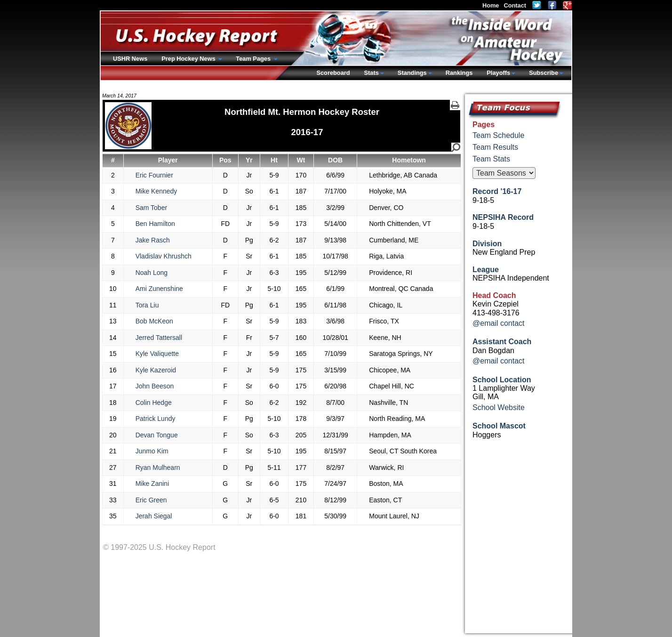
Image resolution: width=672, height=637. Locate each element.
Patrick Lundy (156, 419)
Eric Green (151, 500)
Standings (412, 73)
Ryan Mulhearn (158, 468)
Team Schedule (498, 135)
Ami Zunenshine (159, 289)
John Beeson (155, 386)
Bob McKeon (154, 321)
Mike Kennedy (156, 191)
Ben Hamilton (155, 224)
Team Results (495, 147)
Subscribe (544, 73)
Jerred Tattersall (159, 338)
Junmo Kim (152, 451)
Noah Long (152, 273)
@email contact (499, 323)
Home (491, 5)
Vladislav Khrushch (164, 256)
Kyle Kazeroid (156, 370)
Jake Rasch (153, 240)
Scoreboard (333, 73)
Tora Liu (147, 305)
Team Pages (254, 59)
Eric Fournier (154, 175)
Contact (515, 5)
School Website (499, 407)
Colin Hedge (154, 403)
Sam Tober (151, 208)
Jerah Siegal (154, 516)
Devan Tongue (157, 435)
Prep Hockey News (189, 59)
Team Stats (491, 159)
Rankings (459, 73)
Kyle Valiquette (157, 354)
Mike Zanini (152, 484)
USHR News (130, 59)
